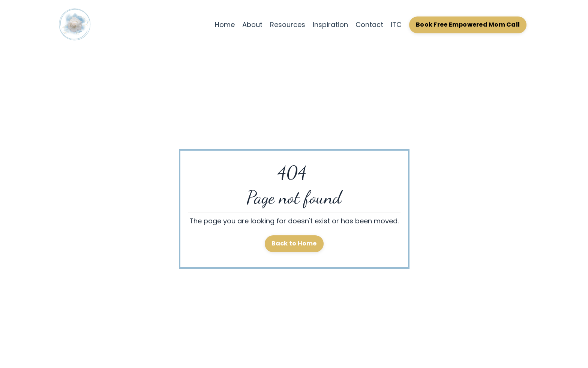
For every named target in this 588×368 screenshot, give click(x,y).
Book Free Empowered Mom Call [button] (468, 25)
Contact (369, 25)
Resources (288, 25)
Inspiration (330, 25)
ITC (396, 25)
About (252, 25)
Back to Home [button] (294, 243)
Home (225, 25)
